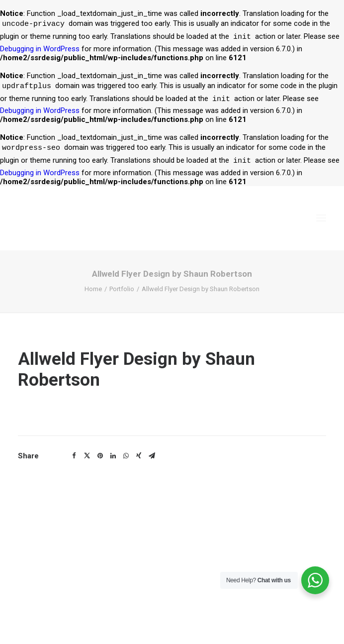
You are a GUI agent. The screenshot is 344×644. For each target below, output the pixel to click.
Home (93, 289)
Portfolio (122, 289)
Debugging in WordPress (40, 49)
